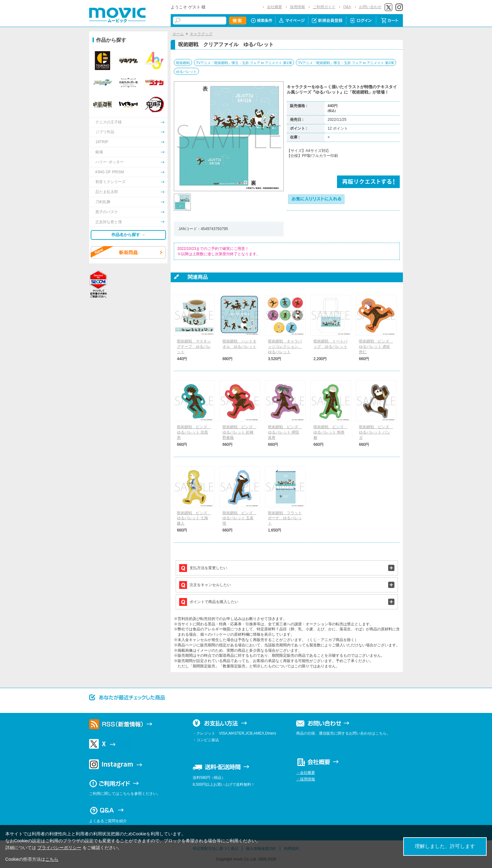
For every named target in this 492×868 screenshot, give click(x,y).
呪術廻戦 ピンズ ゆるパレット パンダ (376, 432)
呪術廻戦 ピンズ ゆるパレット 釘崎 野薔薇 (239, 432)
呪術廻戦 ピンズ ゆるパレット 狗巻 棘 (330, 432)
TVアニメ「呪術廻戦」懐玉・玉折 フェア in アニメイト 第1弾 (244, 63)
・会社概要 (306, 773)
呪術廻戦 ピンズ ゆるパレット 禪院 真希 (285, 432)
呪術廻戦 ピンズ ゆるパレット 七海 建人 (194, 518)
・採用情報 (306, 779)
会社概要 (275, 7)
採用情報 (297, 7)
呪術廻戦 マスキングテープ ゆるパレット (194, 347)
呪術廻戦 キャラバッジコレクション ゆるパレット (285, 347)
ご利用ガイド (324, 7)
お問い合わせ (370, 7)
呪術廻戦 (183, 63)
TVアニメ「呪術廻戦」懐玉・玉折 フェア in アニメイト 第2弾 (346, 63)
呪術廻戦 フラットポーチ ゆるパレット (285, 518)
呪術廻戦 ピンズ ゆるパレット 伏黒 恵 (194, 432)
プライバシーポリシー (59, 848)
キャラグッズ (201, 34)
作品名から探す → (128, 235)
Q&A (347, 7)
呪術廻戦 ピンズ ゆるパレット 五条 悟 (239, 518)
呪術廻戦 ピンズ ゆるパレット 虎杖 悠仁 (376, 347)
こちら (52, 859)
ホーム (178, 34)
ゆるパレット (186, 72)
